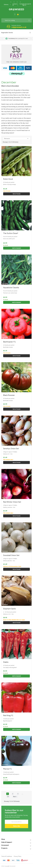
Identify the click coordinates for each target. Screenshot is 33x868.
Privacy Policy (18, 856)
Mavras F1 (7, 769)
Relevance (16, 139)
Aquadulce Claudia (11, 288)
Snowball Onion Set (11, 555)
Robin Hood (8, 179)
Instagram (20, 2)
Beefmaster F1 (9, 342)
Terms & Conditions (7, 856)
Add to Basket (17, 248)
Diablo (6, 662)
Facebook (11, 2)
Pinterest (17, 2)
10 (8, 797)
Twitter (14, 2)
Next (15, 797)
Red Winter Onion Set (12, 502)
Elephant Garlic (10, 609)
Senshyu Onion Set (11, 449)
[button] (31, 39)
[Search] (16, 20)
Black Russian (9, 395)
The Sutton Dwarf (11, 233)
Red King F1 (8, 715)
